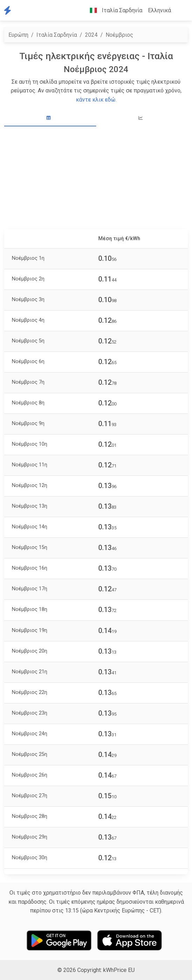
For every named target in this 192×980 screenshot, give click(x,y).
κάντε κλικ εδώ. (96, 100)
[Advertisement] (96, 179)
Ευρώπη (18, 35)
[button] (179, 11)
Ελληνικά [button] (159, 10)
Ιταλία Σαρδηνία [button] (113, 10)
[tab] (50, 118)
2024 (91, 35)
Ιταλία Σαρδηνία (57, 35)
